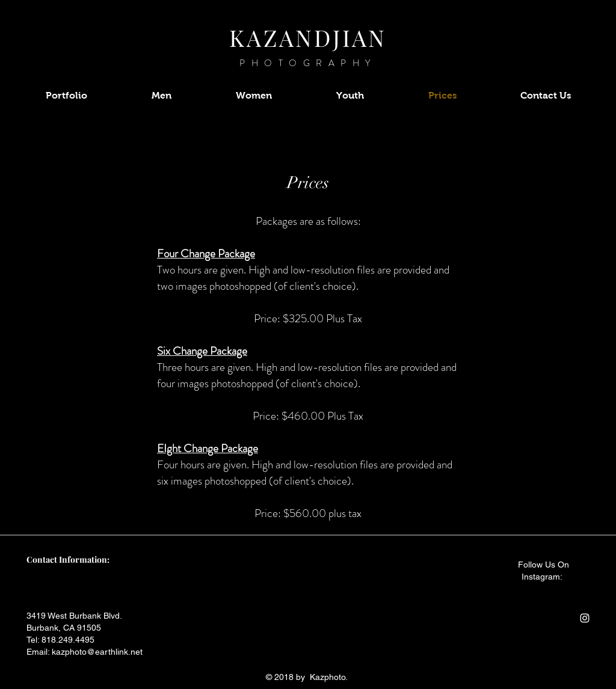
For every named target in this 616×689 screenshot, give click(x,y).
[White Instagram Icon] (585, 618)
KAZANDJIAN (308, 38)
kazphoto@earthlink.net (97, 652)
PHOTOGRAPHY (308, 63)
